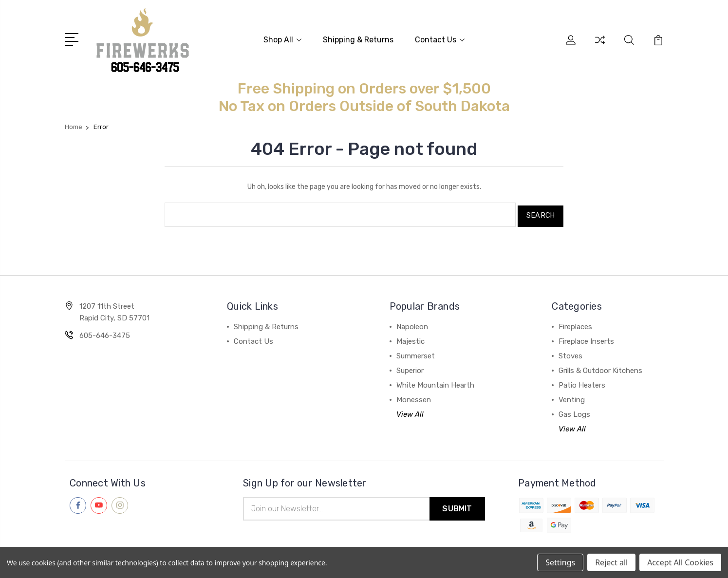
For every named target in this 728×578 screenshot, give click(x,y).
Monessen (414, 396)
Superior (410, 367)
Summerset (416, 352)
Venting (572, 396)
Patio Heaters (582, 381)
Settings (560, 562)
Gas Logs (574, 410)
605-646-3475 (105, 332)
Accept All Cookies (680, 562)
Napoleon (412, 323)
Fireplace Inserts (586, 337)
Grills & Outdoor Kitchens (600, 367)
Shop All (282, 39)
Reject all (611, 562)
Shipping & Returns (358, 39)
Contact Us (440, 39)
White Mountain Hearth (435, 381)
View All (410, 410)
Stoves (570, 352)
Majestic (411, 337)
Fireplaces (575, 323)
